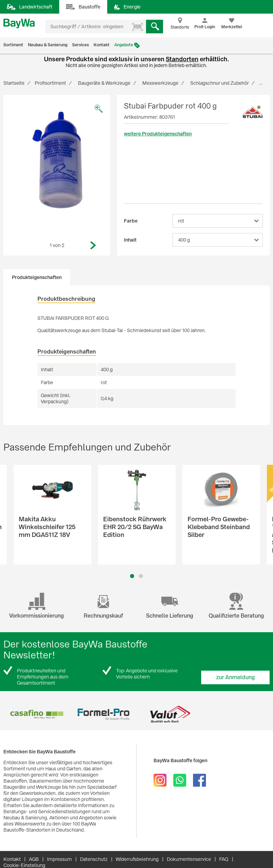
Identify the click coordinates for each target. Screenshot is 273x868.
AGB (34, 859)
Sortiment (13, 45)
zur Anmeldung (236, 677)
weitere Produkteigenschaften (158, 134)
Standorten (182, 59)
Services (81, 45)
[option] (57, 160)
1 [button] (132, 576)
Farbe (131, 221)
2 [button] (141, 576)
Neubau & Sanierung (48, 45)
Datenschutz (94, 859)
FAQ (224, 859)
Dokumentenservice (189, 859)
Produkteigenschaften (37, 277)
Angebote (124, 45)
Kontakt (102, 45)
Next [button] (93, 245)
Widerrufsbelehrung (137, 859)
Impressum (59, 859)
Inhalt (130, 240)
